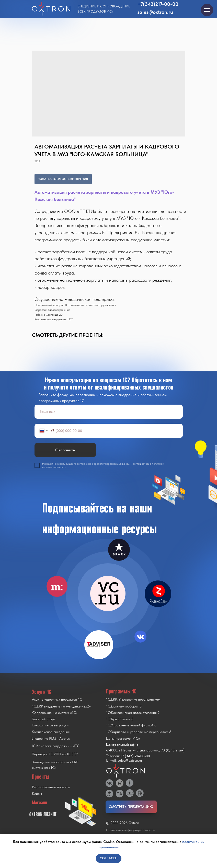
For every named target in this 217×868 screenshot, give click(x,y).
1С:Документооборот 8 (124, 706)
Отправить (65, 450)
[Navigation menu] (207, 10)
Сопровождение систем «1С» (55, 713)
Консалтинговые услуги (50, 725)
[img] (108, 593)
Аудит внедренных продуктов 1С (57, 699)
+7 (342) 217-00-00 (135, 756)
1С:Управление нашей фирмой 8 (131, 725)
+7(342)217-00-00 (158, 4)
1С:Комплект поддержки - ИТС (55, 746)
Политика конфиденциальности (130, 830)
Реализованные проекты (51, 787)
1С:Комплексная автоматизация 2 (133, 713)
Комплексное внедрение (51, 732)
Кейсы (37, 794)
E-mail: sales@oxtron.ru (124, 760)
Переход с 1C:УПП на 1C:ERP (55, 754)
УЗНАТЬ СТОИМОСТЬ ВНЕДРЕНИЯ (63, 179)
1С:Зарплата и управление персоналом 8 (139, 732)
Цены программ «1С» (123, 738)
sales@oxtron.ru (155, 12)
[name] (109, 412)
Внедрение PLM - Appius (51, 738)
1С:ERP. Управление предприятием (133, 699)
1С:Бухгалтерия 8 (120, 719)
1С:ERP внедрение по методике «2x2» (61, 706)
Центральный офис (122, 745)
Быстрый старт (44, 719)
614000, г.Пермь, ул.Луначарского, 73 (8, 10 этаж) (145, 750)
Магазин (39, 803)
